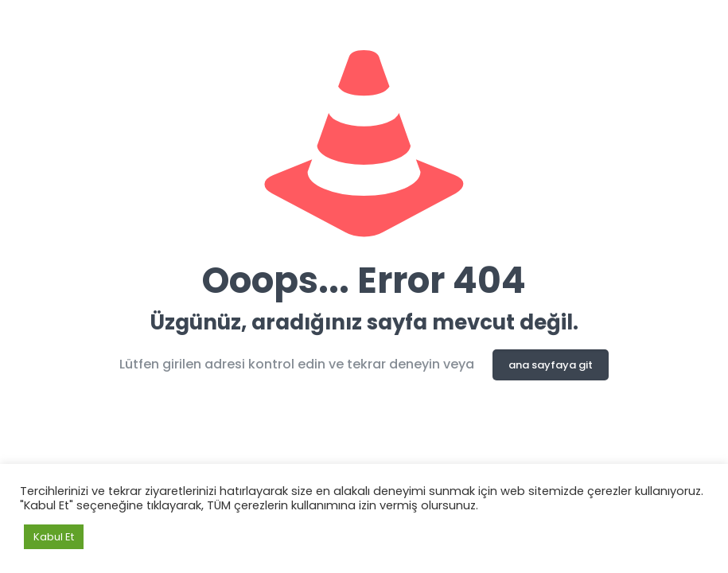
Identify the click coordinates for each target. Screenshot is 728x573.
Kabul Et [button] (54, 537)
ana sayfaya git (551, 365)
